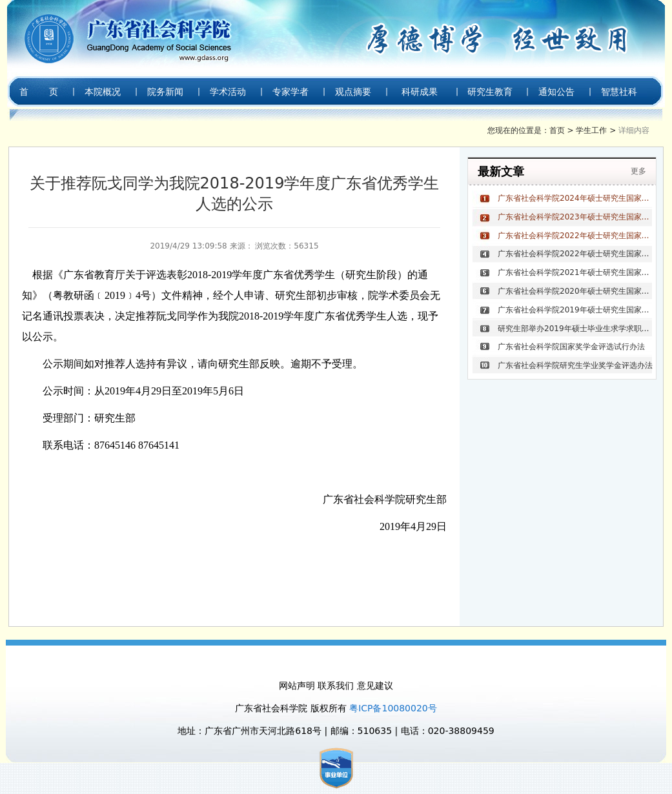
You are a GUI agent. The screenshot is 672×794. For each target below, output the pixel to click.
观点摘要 (353, 92)
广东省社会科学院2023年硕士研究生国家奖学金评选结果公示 (575, 217)
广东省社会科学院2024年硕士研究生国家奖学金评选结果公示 (575, 198)
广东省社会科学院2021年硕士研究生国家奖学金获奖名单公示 (575, 272)
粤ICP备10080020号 (393, 708)
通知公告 (556, 92)
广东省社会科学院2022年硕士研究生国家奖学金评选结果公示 (575, 236)
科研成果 (420, 92)
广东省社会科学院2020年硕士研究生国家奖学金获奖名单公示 (575, 291)
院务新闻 (165, 92)
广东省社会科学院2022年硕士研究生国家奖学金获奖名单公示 (575, 254)
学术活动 (228, 92)
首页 (557, 130)
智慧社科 (619, 92)
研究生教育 (490, 92)
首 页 (38, 92)
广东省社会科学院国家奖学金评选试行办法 (571, 347)
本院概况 (103, 92)
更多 (638, 171)
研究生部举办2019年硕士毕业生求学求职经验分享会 (575, 329)
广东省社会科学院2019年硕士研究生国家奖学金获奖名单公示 (575, 310)
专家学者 (290, 92)
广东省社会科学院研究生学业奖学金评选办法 (575, 365)
